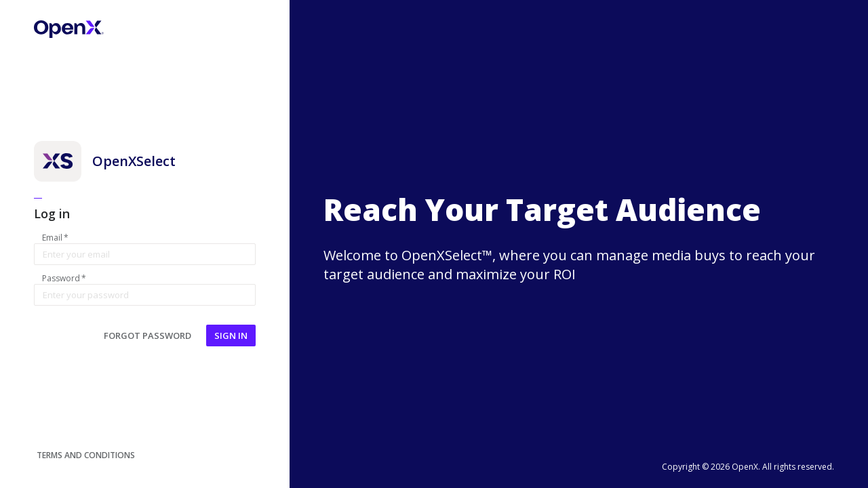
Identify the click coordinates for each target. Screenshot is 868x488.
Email (55, 238)
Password (64, 279)
